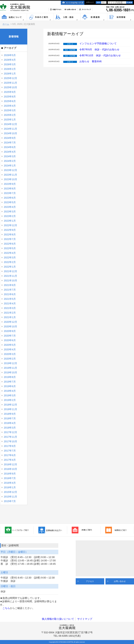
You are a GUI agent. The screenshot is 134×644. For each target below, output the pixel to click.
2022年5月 (10, 248)
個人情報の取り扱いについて (58, 619)
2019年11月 (10, 368)
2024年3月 (10, 156)
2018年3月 (10, 428)
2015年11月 (10, 497)
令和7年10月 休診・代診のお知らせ (100, 55)
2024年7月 (10, 143)
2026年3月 (10, 64)
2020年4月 (10, 349)
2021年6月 (10, 294)
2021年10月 (10, 280)
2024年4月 (10, 152)
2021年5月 (10, 299)
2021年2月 (10, 313)
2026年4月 (10, 60)
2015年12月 (10, 492)
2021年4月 (10, 303)
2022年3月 (10, 258)
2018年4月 (10, 423)
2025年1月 (10, 120)
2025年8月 (10, 97)
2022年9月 (10, 230)
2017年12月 (10, 432)
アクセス (90, 581)
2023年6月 (10, 198)
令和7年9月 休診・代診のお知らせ (99, 49)
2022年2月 (10, 262)
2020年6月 (10, 340)
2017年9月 (10, 446)
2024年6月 (10, 147)
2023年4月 (10, 207)
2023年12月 (10, 170)
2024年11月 (10, 129)
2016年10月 (10, 469)
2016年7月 (10, 478)
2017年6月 (10, 455)
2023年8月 (10, 189)
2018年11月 (10, 409)
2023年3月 (10, 212)
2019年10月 (10, 372)
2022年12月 (10, 225)
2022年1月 (10, 267)
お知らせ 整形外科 (92, 61)
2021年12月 (10, 271)
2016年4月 (10, 483)
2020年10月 (10, 326)
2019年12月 (10, 363)
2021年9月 (10, 285)
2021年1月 (10, 317)
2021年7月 (10, 290)
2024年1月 (10, 166)
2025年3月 (10, 110)
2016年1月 (10, 487)
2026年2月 (10, 69)
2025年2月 (10, 115)
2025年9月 (10, 92)
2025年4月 (10, 106)
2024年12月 (10, 124)
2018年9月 (10, 414)
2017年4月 (10, 460)
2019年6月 (10, 386)
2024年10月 (10, 133)
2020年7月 (10, 336)
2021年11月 (10, 276)
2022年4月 (10, 253)
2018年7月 (10, 418)
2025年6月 (10, 101)
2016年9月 (10, 474)
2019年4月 (10, 391)
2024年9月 (10, 138)
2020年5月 (10, 345)
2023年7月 (10, 193)
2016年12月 (10, 464)
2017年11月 (10, 437)
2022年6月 (10, 244)
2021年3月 (10, 308)
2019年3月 (10, 395)
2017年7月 (10, 451)
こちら (6, 608)
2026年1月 (10, 74)
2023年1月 (10, 221)
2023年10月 (10, 179)
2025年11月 (10, 83)
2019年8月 (10, 377)
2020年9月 (10, 331)
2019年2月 (10, 400)
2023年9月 (10, 184)
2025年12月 (10, 78)
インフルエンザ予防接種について (98, 43)
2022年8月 (10, 235)
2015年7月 (10, 501)
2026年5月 (10, 55)
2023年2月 (10, 216)
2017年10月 (10, 441)
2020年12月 (10, 322)
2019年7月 (10, 382)
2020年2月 (10, 359)
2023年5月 (10, 202)
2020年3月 (10, 354)
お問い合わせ (120, 581)
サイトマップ (85, 619)
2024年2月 (10, 161)
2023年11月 (10, 175)
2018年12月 (10, 405)
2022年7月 (10, 239)
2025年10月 (10, 87)
